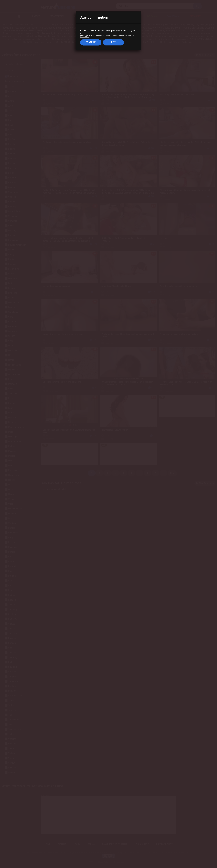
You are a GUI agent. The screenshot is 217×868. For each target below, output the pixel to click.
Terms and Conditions (112, 35)
